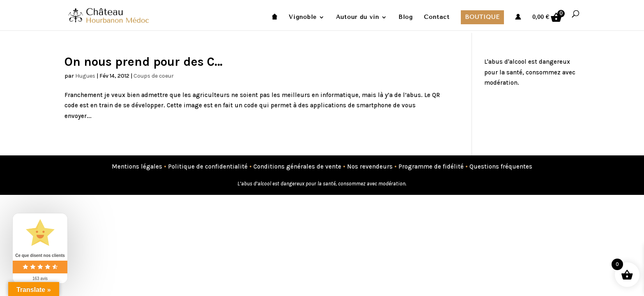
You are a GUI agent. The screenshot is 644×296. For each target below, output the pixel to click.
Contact (437, 17)
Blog (406, 17)
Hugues (85, 76)
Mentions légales (137, 166)
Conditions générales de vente (297, 166)
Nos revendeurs (370, 166)
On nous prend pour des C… (144, 62)
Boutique (482, 17)
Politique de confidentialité (208, 166)
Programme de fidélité (431, 166)
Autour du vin (358, 17)
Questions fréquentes (501, 166)
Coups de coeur (154, 76)
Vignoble (303, 17)
